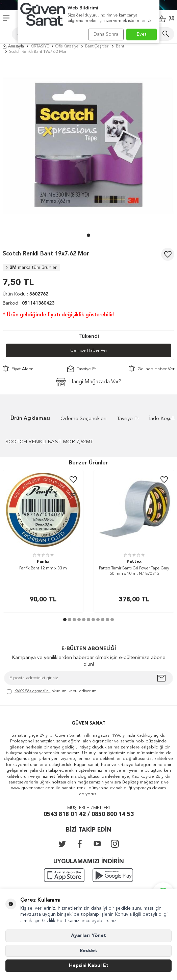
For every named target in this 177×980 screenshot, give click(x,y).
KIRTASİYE (40, 46)
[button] (88, 235)
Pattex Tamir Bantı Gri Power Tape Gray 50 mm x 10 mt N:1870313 (134, 571)
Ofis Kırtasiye (67, 46)
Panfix (43, 562)
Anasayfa (13, 46)
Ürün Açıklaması (30, 419)
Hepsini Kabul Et (89, 966)
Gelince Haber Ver (89, 351)
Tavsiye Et (82, 369)
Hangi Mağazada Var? (89, 382)
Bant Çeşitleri (97, 46)
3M (31, 268)
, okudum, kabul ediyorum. (52, 692)
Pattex (134, 562)
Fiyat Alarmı (19, 369)
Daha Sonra (106, 34)
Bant (120, 46)
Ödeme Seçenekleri (83, 419)
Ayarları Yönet (88, 936)
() (166, 19)
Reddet (88, 951)
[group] (88, 145)
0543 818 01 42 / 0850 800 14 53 (89, 815)
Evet (142, 34)
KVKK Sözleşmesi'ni (32, 691)
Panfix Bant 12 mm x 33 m (43, 568)
